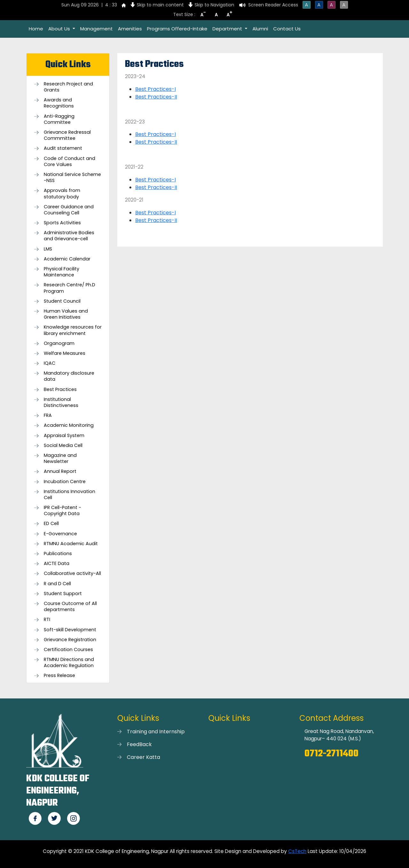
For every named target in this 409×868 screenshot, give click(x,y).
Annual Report (60, 471)
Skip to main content (160, 5)
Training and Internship (156, 732)
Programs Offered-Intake (177, 29)
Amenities (130, 29)
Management (96, 29)
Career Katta (143, 757)
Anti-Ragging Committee (59, 119)
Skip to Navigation (214, 5)
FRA (48, 415)
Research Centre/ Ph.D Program (69, 288)
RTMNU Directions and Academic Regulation (69, 663)
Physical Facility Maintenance (62, 272)
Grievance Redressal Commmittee (67, 135)
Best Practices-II (156, 97)
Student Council (62, 301)
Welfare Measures (65, 353)
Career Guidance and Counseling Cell (69, 210)
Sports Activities (62, 223)
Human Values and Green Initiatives (66, 314)
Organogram (59, 343)
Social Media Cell (63, 446)
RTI (47, 620)
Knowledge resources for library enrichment (73, 330)
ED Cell (51, 524)
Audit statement (63, 148)
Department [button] (228, 29)
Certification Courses (68, 650)
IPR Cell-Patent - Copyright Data (62, 511)
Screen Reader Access (273, 5)
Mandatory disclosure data (69, 376)
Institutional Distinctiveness (61, 402)
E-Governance (60, 534)
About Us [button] (60, 29)
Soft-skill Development (70, 630)
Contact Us (287, 29)
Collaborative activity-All (72, 573)
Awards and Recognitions (59, 103)
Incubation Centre (65, 482)
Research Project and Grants (68, 87)
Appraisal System (64, 436)
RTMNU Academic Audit (71, 544)
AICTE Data (57, 564)
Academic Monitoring (69, 425)
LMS (48, 249)
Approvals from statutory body (62, 194)
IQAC (50, 363)
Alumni (260, 29)
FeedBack (139, 744)
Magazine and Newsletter (60, 458)
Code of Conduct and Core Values (69, 162)
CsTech (297, 851)
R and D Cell (57, 584)
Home (36, 29)
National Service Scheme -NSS (72, 178)
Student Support (63, 594)
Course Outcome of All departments (70, 607)
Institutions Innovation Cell (69, 495)
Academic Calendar (67, 259)
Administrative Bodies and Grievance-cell (69, 236)
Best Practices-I (155, 89)
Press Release (59, 676)
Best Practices (60, 390)
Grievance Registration (70, 640)
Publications (58, 554)
